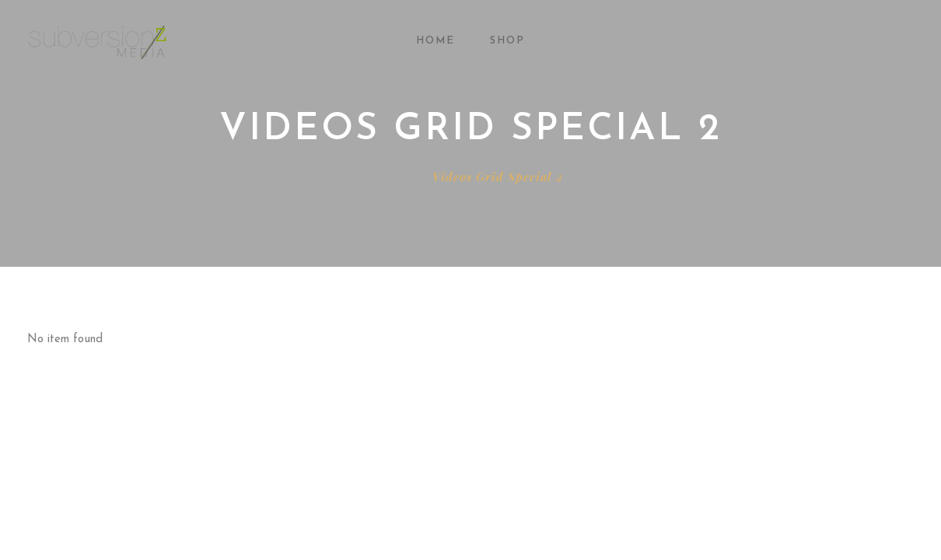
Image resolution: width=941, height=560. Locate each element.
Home (436, 41)
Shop (507, 41)
